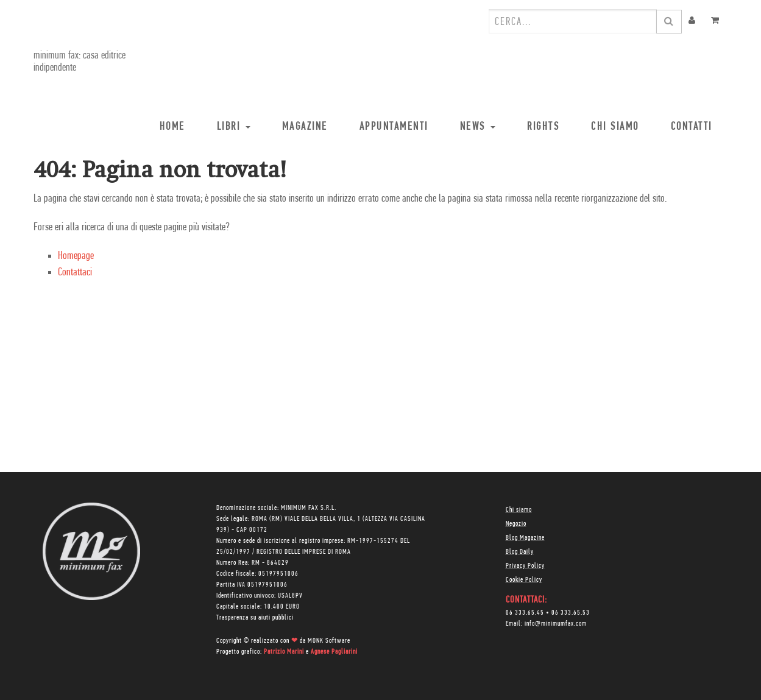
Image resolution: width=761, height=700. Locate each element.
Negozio (516, 524)
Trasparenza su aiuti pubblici (255, 618)
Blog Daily (520, 552)
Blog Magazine (525, 538)
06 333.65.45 (525, 613)
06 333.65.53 (571, 613)
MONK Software (329, 641)
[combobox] (573, 21)
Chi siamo (519, 510)
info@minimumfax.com (556, 624)
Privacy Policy (525, 566)
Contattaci (75, 273)
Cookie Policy (524, 580)
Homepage (76, 256)
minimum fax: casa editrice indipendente (80, 62)
